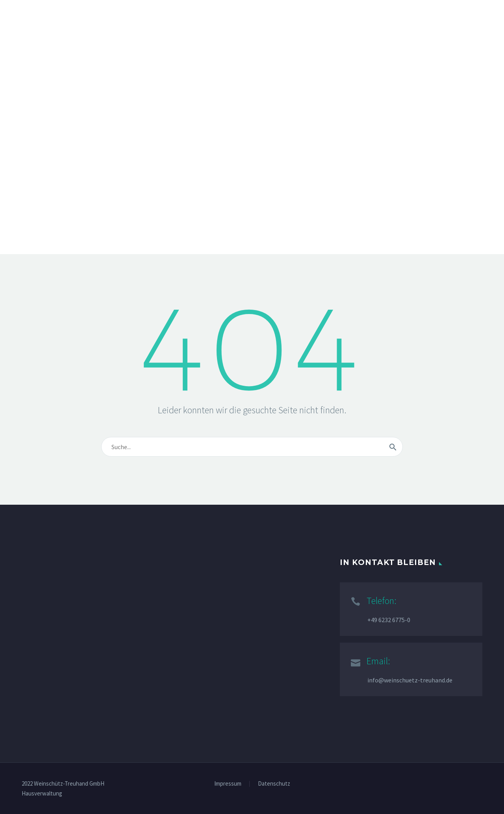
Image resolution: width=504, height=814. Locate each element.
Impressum (228, 784)
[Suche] (252, 447)
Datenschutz (274, 784)
